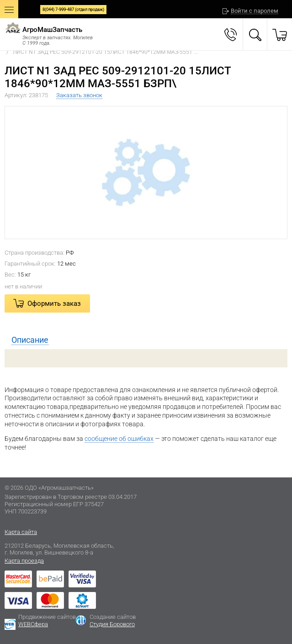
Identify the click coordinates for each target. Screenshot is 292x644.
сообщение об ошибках (119, 439)
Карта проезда (24, 561)
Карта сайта (21, 532)
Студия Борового (112, 624)
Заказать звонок (79, 95)
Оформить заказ (54, 304)
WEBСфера (33, 624)
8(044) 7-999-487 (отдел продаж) (73, 10)
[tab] (146, 340)
